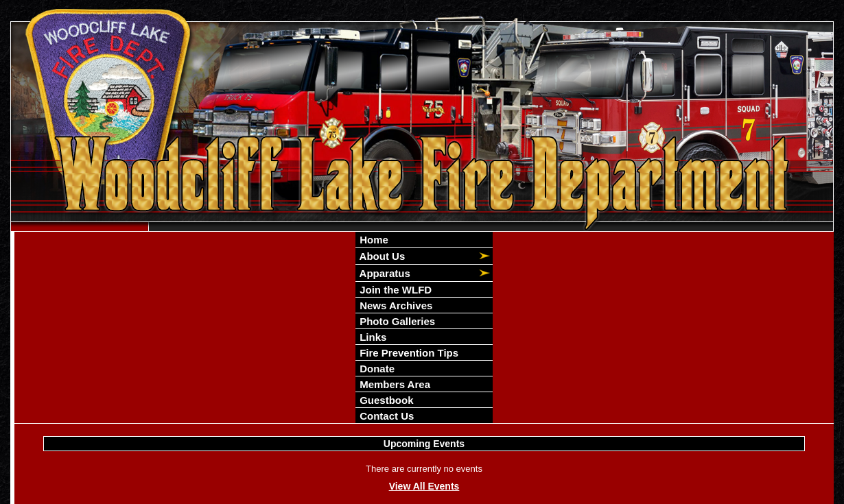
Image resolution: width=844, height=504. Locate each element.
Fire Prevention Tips (408, 353)
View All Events (424, 486)
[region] (424, 327)
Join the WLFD (394, 290)
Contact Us (385, 416)
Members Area (394, 384)
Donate (376, 369)
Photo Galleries (396, 321)
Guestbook (385, 400)
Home (373, 240)
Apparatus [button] (384, 273)
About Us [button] (381, 256)
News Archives (395, 305)
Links (372, 337)
